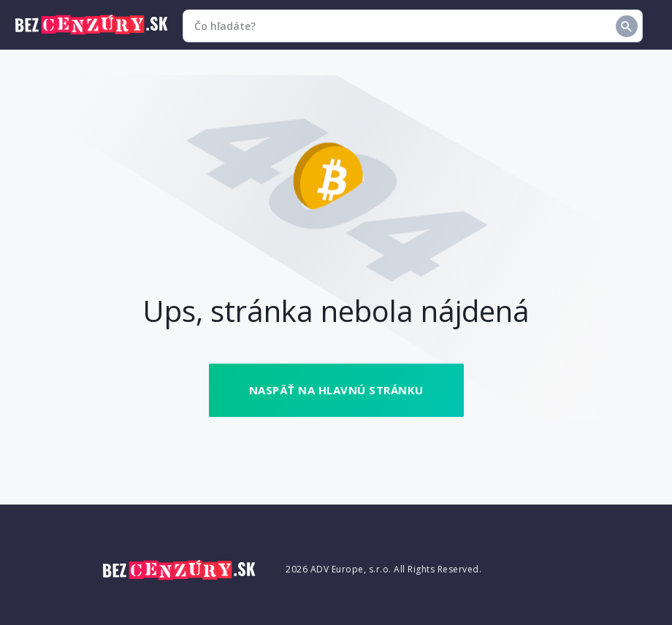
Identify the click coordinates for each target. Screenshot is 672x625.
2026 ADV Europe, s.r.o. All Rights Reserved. (383, 569)
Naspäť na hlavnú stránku (336, 390)
